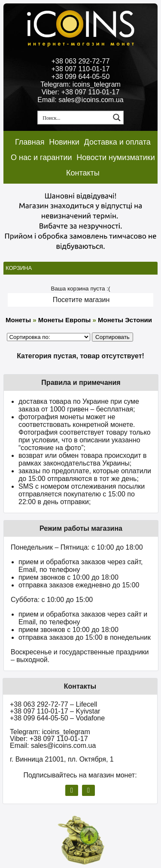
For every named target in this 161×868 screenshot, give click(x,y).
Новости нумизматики (115, 157)
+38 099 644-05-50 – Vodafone (57, 718)
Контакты (83, 173)
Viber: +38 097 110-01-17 (81, 92)
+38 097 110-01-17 (81, 69)
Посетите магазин (81, 300)
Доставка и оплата (117, 142)
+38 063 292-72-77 (81, 61)
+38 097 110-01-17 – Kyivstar (55, 711)
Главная (30, 142)
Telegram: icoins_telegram (80, 84)
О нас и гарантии (41, 157)
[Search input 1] (74, 118)
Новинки (64, 142)
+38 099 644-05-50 (81, 77)
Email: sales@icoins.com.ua (80, 100)
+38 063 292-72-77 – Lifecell (53, 704)
